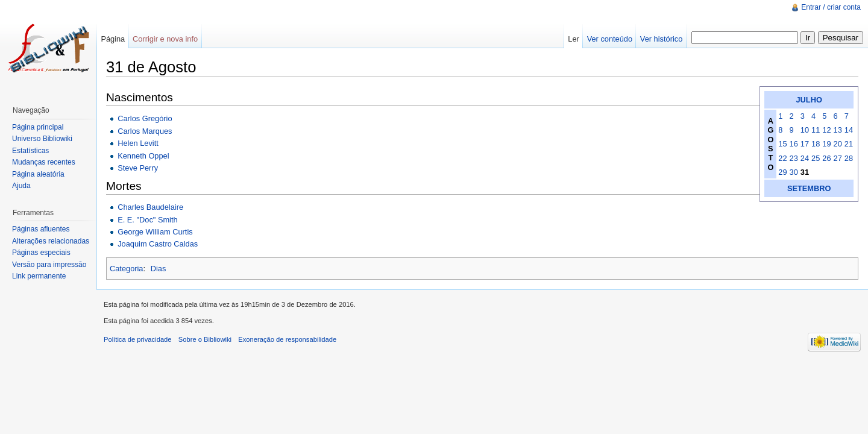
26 (826, 158)
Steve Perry (138, 168)
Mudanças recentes (44, 162)
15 (782, 144)
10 (805, 130)
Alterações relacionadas (51, 241)
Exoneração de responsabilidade (287, 339)
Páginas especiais (41, 253)
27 (838, 158)
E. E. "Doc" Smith (147, 220)
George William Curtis (155, 232)
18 (816, 144)
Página (113, 39)
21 (849, 144)
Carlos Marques (145, 131)
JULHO (809, 100)
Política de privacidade (138, 339)
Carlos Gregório (145, 118)
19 (826, 144)
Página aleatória (38, 174)
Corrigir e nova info (165, 39)
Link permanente (39, 276)
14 (849, 130)
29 (782, 172)
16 (794, 144)
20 (838, 144)
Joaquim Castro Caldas (158, 244)
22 (782, 158)
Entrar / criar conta (831, 7)
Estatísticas (30, 151)
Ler (574, 39)
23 (794, 158)
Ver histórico (661, 39)
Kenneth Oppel (143, 156)
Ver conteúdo (610, 39)
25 (816, 158)
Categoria (127, 269)
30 (794, 172)
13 (838, 130)
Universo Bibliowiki (42, 139)
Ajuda (21, 186)
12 (826, 130)
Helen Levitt (138, 143)
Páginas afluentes (41, 229)
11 (816, 130)
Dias (159, 269)
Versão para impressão (49, 265)
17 (805, 144)
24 (805, 158)
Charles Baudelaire (150, 207)
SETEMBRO (809, 188)
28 (849, 158)
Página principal (38, 127)
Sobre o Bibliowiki (205, 339)
